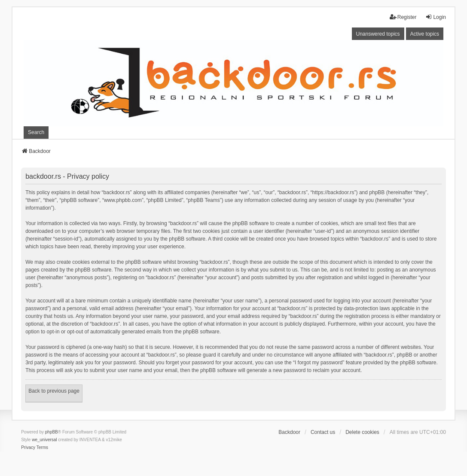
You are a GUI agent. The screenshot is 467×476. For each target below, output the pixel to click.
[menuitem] (28, 448)
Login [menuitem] (435, 17)
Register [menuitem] (403, 17)
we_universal (44, 440)
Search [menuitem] (36, 132)
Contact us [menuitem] (323, 432)
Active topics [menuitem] (425, 34)
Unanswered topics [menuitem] (378, 34)
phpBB (52, 432)
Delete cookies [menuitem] (362, 432)
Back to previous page (54, 391)
